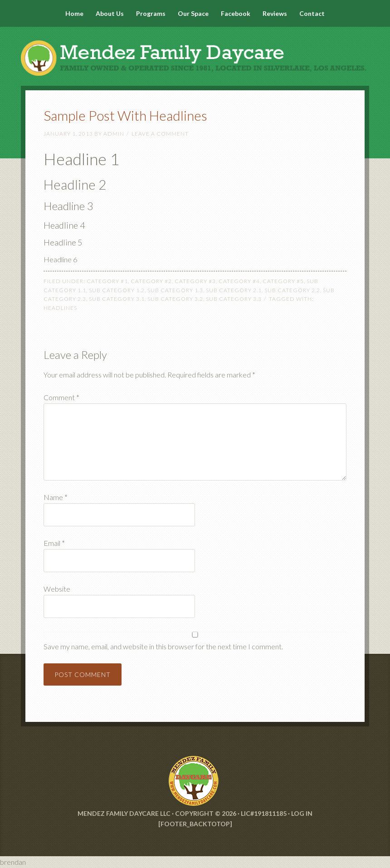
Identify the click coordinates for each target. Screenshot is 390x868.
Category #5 (283, 281)
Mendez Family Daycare (195, 50)
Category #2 (151, 281)
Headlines (60, 308)
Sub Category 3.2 (175, 299)
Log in (302, 813)
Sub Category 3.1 (117, 299)
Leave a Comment (160, 134)
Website (57, 589)
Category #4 (239, 281)
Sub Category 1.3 (175, 290)
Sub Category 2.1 (234, 290)
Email (54, 543)
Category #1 (107, 281)
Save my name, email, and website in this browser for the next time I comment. (163, 646)
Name (56, 497)
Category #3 (195, 281)
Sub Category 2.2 (292, 290)
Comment (61, 397)
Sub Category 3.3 (234, 299)
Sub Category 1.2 (117, 290)
